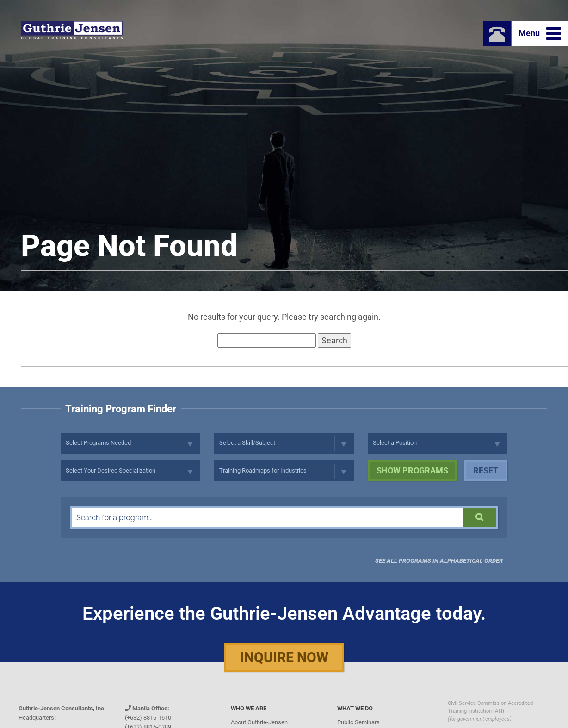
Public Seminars (358, 722)
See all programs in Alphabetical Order (439, 561)
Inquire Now (284, 657)
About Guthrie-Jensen (259, 722)
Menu (540, 34)
